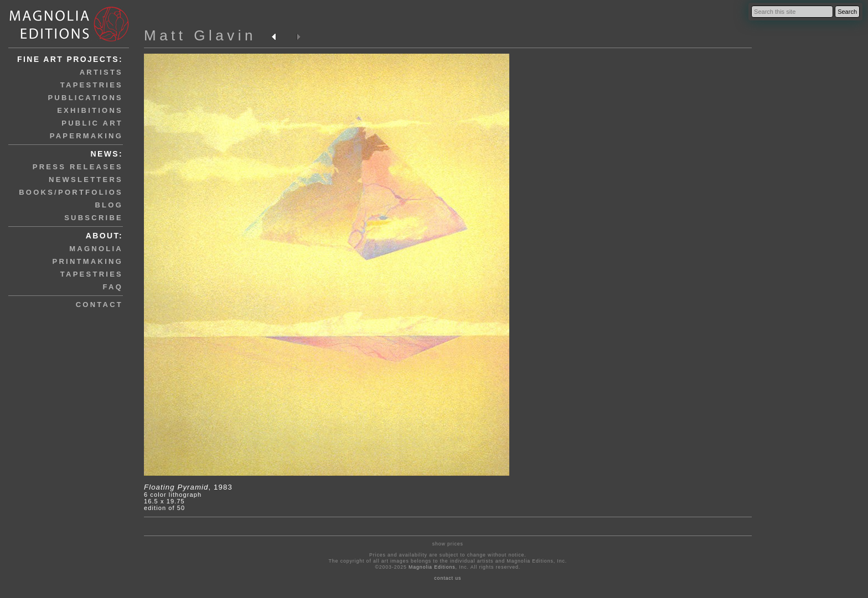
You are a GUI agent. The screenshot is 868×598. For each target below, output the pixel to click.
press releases (78, 167)
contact (99, 305)
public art (92, 123)
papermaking (86, 136)
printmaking (88, 261)
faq (113, 287)
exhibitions (90, 110)
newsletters (86, 180)
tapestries (92, 85)
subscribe (94, 218)
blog (109, 205)
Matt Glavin (200, 35)
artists (101, 72)
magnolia (96, 249)
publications (85, 98)
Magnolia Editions (432, 567)
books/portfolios (71, 192)
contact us (448, 578)
